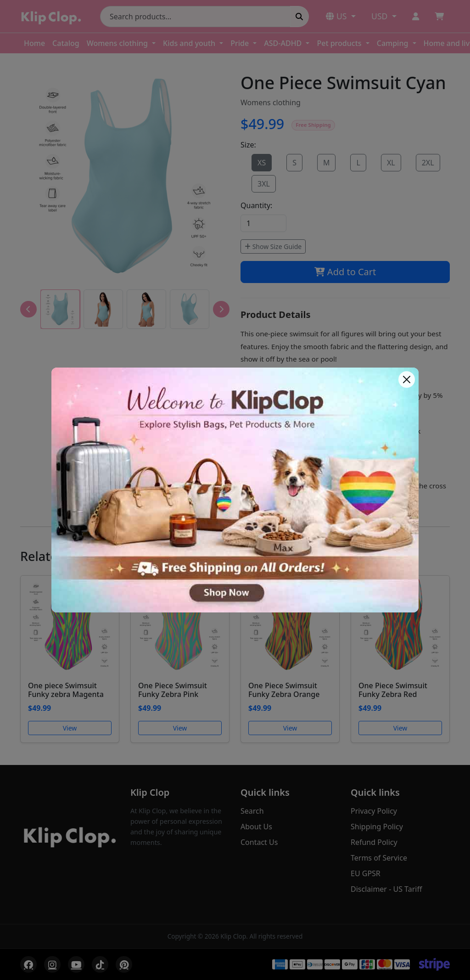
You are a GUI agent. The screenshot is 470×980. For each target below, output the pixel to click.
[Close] (407, 380)
